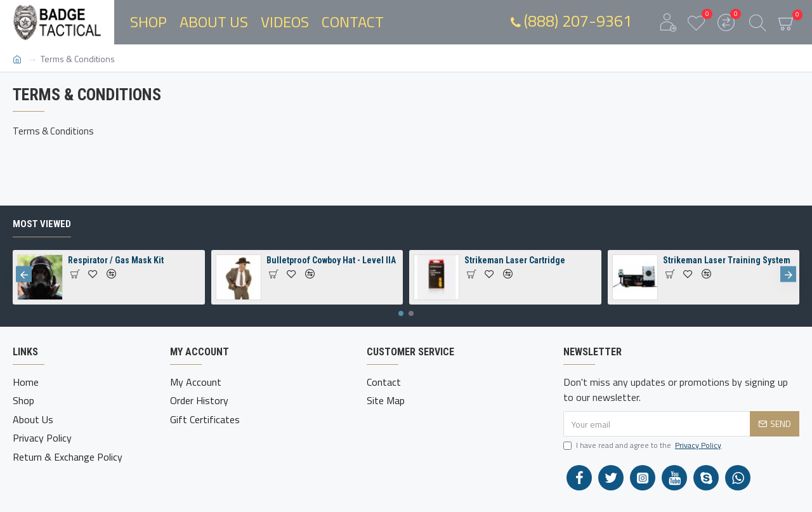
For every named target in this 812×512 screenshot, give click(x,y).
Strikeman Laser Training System (727, 260)
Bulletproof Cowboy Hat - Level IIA (331, 260)
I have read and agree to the (643, 445)
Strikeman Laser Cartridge (515, 260)
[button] (24, 274)
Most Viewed (42, 224)
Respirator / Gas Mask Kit (116, 260)
